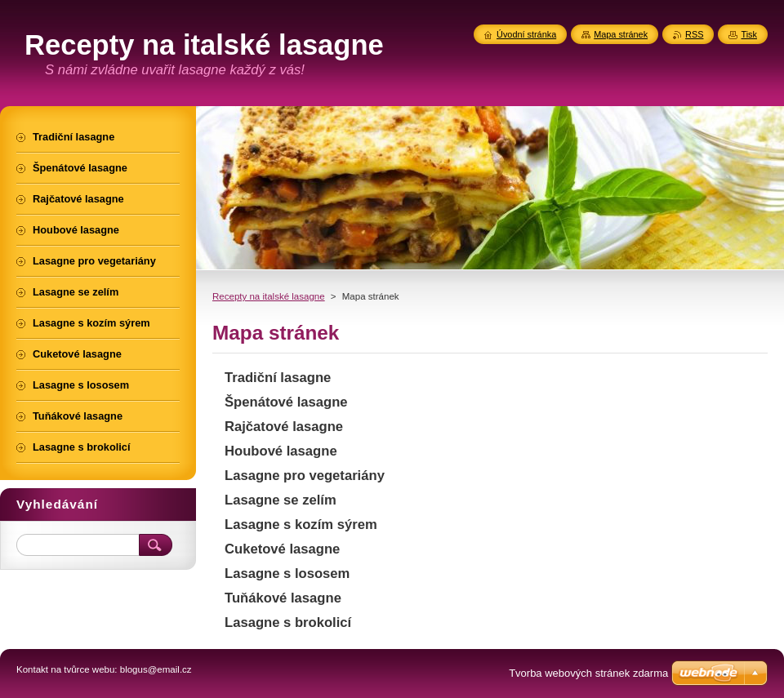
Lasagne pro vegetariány (305, 476)
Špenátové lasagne (286, 402)
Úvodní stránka (526, 34)
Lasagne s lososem (287, 574)
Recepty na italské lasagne (269, 296)
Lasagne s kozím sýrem (301, 525)
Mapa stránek (621, 34)
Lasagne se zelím (281, 500)
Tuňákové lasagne (283, 598)
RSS (694, 34)
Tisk (749, 34)
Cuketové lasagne (282, 549)
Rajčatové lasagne (284, 427)
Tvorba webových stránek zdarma (588, 673)
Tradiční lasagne (278, 378)
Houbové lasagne (281, 451)
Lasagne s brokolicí (288, 622)
